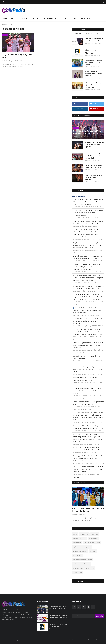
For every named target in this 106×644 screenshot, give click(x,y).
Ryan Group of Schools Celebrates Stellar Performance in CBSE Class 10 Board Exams (88, 449)
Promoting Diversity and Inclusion (83, 568)
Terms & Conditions (70, 640)
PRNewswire (99, 640)
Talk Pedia (87, 43)
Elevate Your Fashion (80, 538)
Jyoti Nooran (77, 543)
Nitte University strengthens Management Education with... (58, 607)
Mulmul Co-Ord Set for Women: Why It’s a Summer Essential (93, 74)
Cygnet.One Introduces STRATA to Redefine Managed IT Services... (94, 51)
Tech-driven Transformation (82, 564)
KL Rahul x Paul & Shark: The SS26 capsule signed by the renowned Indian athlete (87, 257)
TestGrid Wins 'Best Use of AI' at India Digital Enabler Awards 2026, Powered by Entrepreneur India (88, 213)
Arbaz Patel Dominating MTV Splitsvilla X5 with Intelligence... (94, 177)
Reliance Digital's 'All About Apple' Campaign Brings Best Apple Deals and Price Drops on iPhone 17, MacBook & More (88, 202)
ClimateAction (84, 534)
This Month (88, 33)
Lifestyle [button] (65, 19)
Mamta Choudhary (7, 61)
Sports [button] (37, 19)
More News (76, 477)
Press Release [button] (87, 19)
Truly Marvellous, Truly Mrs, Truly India (17, 56)
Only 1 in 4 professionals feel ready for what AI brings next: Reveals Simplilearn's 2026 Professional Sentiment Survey (88, 245)
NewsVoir (91, 640)
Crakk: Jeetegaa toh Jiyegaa (92, 543)
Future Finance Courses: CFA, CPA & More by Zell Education (58, 616)
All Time (99, 33)
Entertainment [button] (50, 19)
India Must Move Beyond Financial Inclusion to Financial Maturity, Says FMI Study (88, 222)
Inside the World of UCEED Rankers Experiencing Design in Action (85, 379)
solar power (95, 534)
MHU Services (77, 555)
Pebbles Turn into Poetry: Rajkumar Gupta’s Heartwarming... (93, 85)
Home (5, 19)
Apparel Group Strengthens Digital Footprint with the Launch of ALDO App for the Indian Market (88, 369)
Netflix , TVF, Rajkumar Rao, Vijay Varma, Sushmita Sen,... (94, 166)
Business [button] (15, 19)
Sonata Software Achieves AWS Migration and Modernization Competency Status (88, 403)
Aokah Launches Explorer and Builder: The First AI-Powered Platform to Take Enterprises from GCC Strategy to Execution (88, 278)
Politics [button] (26, 19)
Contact (11, 2)
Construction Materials (80, 551)
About (4, 2)
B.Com (75, 534)
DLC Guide (93, 551)
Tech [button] (75, 19)
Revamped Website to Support (83, 560)
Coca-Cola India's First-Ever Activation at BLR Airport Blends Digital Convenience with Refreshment (88, 321)
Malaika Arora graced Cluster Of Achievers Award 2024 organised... (94, 145)
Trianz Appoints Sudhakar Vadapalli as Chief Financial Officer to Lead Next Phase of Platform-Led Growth (88, 458)
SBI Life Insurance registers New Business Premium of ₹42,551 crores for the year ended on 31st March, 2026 (87, 267)
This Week (78, 33)
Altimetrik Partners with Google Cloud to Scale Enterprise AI (86, 357)
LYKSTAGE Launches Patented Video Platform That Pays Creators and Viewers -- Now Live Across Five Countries (88, 469)
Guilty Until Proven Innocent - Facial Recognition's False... (94, 40)
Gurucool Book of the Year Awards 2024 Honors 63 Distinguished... (93, 156)
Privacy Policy (82, 640)
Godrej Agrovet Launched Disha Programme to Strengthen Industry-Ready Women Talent (88, 427)
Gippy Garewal (78, 572)
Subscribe (100, 616)
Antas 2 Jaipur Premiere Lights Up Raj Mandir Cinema (88, 510)
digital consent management (82, 547)
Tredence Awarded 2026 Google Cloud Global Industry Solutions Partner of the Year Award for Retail (88, 391)
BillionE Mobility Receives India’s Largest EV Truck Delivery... (93, 62)
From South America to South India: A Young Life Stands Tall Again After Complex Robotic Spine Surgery (87, 310)
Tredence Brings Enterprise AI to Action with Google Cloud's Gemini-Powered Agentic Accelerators (88, 345)
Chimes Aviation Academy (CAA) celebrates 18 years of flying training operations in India (88, 287)
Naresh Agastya (93, 538)
